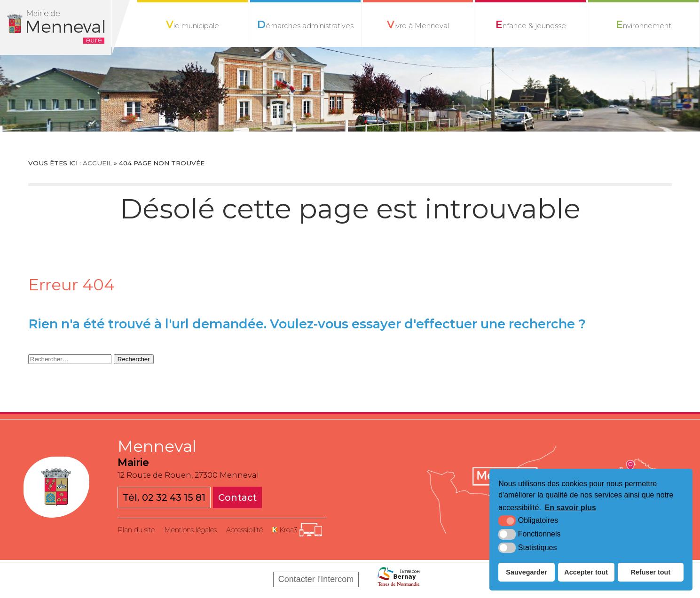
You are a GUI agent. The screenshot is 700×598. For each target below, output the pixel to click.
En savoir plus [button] (570, 508)
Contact (237, 497)
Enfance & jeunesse (531, 25)
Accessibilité (244, 530)
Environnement (643, 25)
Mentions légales (190, 530)
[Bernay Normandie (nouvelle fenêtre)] (399, 579)
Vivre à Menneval (418, 25)
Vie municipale (192, 25)
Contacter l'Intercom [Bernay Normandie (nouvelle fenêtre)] (316, 579)
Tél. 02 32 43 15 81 (164, 497)
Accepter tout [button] (586, 572)
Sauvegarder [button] (526, 572)
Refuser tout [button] (650, 572)
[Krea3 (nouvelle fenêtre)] (297, 530)
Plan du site (136, 530)
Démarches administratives (305, 25)
